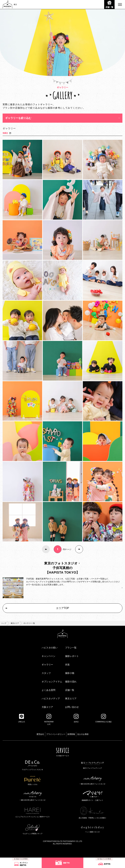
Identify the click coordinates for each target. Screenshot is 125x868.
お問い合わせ (72, 707)
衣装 (67, 665)
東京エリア (15, 623)
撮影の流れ (71, 682)
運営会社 (40, 734)
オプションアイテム (52, 682)
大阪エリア (47, 707)
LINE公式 (22, 718)
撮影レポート (72, 656)
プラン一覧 (71, 648)
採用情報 (71, 734)
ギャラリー (47, 665)
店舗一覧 (70, 690)
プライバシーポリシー (56, 734)
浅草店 (76, 718)
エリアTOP (37, 608)
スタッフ (46, 673)
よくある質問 (49, 690)
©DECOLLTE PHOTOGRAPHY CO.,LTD (67, 841)
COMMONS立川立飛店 (104, 718)
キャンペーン (49, 656)
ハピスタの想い (50, 648)
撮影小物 (70, 673)
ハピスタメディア (51, 699)
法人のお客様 (83, 734)
